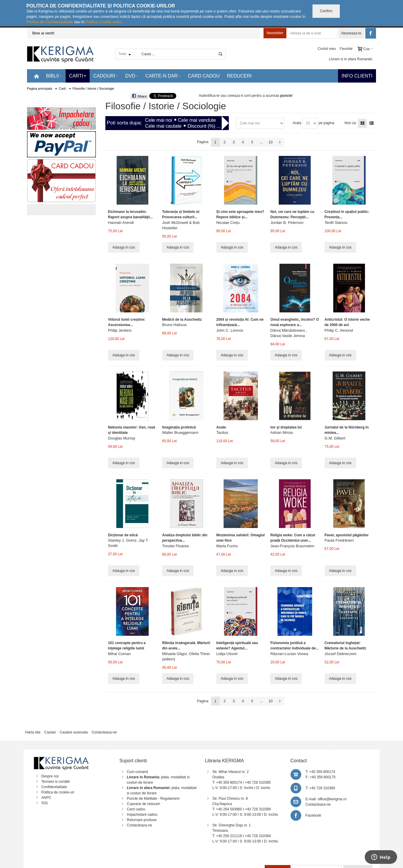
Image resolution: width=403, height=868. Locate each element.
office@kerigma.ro (332, 799)
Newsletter (275, 33)
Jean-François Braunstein (292, 546)
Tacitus (222, 433)
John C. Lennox (230, 330)
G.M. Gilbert (335, 438)
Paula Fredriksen (339, 540)
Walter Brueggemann (180, 433)
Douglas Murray (122, 438)
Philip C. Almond (339, 330)
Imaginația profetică (179, 427)
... (261, 142)
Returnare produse (142, 820)
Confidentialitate (54, 787)
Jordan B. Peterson (287, 223)
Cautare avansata (74, 732)
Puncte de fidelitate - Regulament (153, 799)
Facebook (314, 815)
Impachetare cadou (142, 815)
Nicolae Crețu (228, 223)
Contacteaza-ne (104, 732)
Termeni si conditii (55, 782)
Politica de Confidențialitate (50, 22)
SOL (45, 803)
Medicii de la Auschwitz (182, 320)
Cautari (50, 732)
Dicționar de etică (123, 535)
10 (270, 142)
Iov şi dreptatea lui (286, 427)
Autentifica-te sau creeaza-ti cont (225, 96)
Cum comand (137, 772)
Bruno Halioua (174, 325)
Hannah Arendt (121, 223)
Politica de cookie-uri (58, 792)
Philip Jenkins (120, 330)
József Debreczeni (341, 654)
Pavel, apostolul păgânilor (347, 535)
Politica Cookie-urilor (103, 22)
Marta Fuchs (227, 546)
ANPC (46, 798)
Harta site (33, 732)
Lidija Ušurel (227, 654)
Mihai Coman (119, 654)
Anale (221, 427)
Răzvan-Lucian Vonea (289, 654)
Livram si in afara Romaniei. (351, 59)
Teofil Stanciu (336, 223)
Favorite (346, 49)
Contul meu (327, 49)
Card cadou (136, 809)
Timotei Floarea (175, 546)
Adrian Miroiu (282, 433)
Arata (297, 123)
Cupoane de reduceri (143, 804)
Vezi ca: (350, 123)
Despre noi (50, 776)
